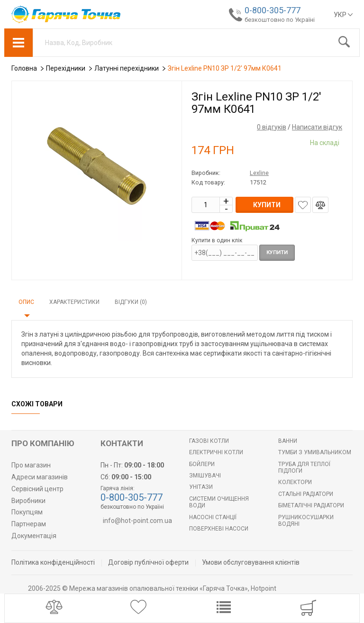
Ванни (288, 441)
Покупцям (27, 512)
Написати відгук (317, 127)
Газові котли (209, 441)
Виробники (28, 501)
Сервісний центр (37, 489)
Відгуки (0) (131, 302)
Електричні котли (216, 452)
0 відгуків (272, 127)
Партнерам (29, 524)
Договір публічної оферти (148, 562)
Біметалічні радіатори (311, 505)
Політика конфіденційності (53, 562)
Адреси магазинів (40, 477)
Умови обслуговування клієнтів (251, 562)
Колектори (295, 482)
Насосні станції (213, 517)
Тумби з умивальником (315, 452)
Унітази (201, 487)
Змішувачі (205, 476)
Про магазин (31, 465)
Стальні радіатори (306, 494)
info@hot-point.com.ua (137, 521)
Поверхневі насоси (219, 529)
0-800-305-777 (273, 10)
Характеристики (74, 302)
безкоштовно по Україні (280, 20)
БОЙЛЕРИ (202, 464)
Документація (34, 536)
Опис (26, 302)
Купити (277, 252)
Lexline (259, 173)
